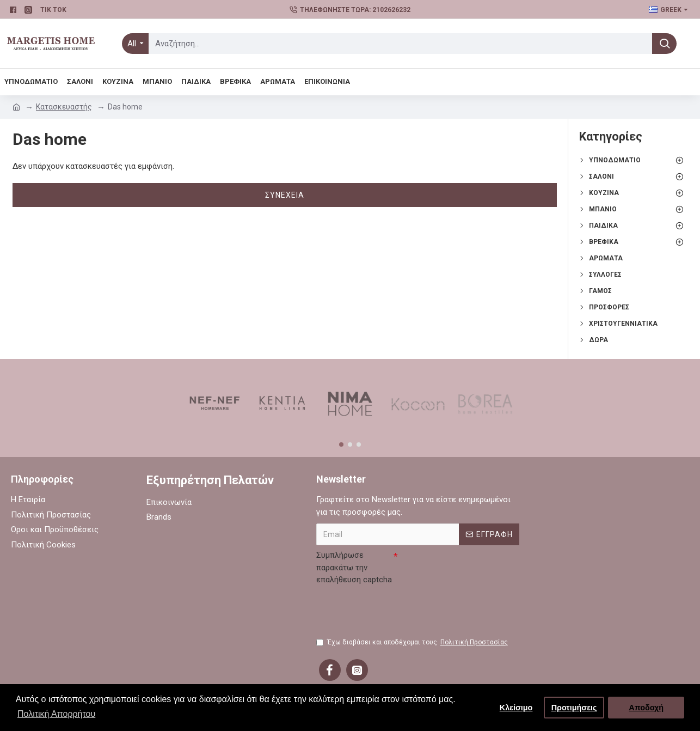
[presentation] (399, 610)
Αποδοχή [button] (646, 708)
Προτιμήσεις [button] (574, 708)
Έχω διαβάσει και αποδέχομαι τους (413, 642)
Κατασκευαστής (64, 107)
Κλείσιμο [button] (516, 708)
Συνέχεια (285, 195)
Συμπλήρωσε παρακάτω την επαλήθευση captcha (354, 567)
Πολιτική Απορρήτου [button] (56, 714)
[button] (341, 444)
